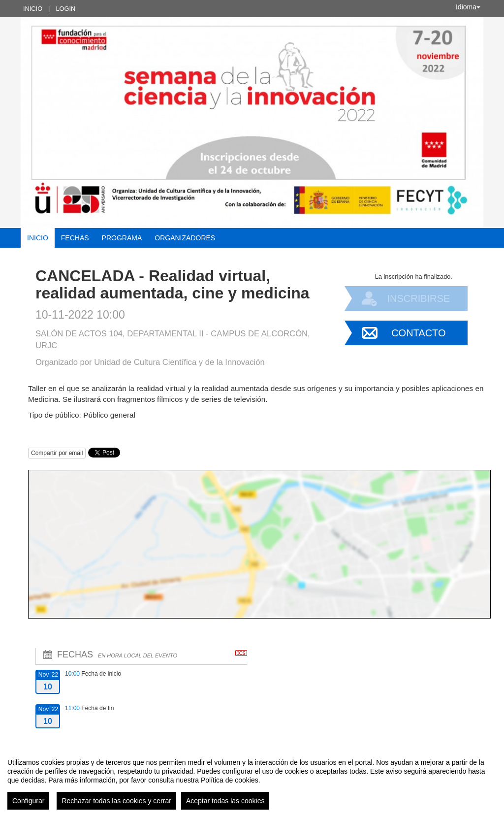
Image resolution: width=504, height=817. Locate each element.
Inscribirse (418, 298)
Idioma (468, 7)
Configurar (28, 801)
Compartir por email (57, 453)
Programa (122, 238)
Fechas (75, 238)
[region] (252, 780)
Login (65, 9)
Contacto (418, 333)
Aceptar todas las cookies (225, 801)
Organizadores (185, 238)
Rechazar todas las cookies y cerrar (116, 801)
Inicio (33, 9)
